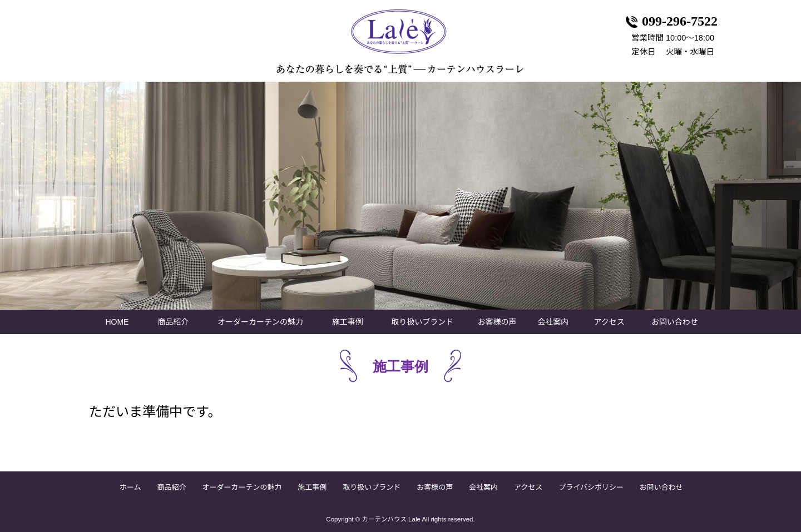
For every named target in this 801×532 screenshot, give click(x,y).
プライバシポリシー (591, 487)
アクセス (609, 322)
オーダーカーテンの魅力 (260, 322)
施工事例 (348, 322)
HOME (117, 322)
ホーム (130, 487)
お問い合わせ (675, 322)
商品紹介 (173, 322)
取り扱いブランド (422, 322)
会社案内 (553, 322)
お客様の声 (497, 322)
